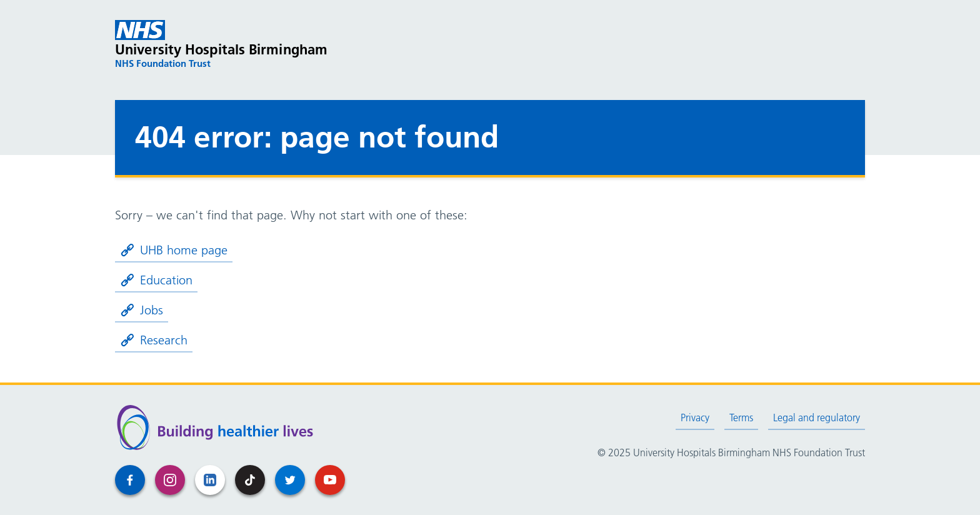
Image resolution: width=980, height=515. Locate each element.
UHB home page (174, 250)
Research (154, 340)
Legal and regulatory (817, 417)
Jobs (142, 310)
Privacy (695, 417)
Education (156, 280)
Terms (741, 417)
